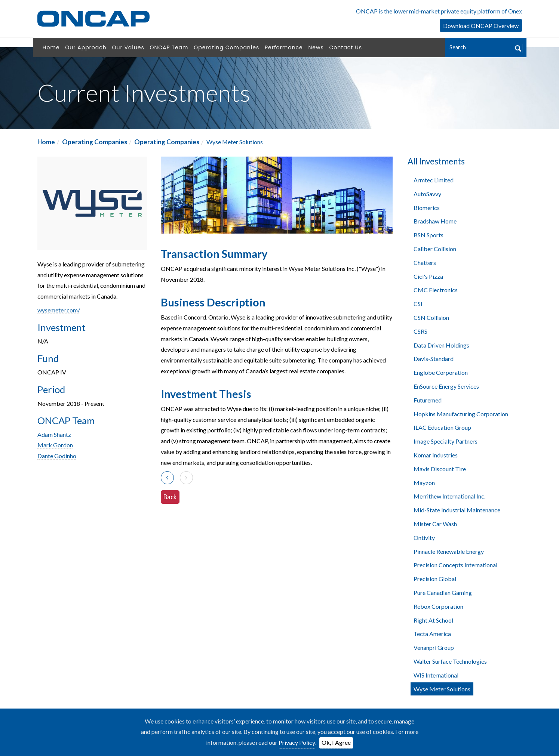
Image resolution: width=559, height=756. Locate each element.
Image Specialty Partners (446, 441)
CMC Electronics (436, 290)
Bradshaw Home (435, 221)
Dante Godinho (57, 456)
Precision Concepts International (455, 565)
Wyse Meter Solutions (442, 689)
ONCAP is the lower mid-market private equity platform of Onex (439, 11)
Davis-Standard (434, 359)
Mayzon (424, 483)
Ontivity (424, 538)
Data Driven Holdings (441, 345)
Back (170, 497)
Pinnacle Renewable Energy (449, 551)
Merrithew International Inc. (449, 496)
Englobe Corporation (441, 372)
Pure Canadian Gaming (443, 593)
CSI (418, 304)
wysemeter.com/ (59, 310)
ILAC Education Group (442, 427)
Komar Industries (436, 455)
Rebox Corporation (438, 606)
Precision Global (435, 579)
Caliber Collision (435, 249)
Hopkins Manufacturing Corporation (461, 414)
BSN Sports (429, 235)
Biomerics (427, 208)
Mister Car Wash (435, 524)
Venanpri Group (434, 647)
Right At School (433, 620)
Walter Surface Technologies (450, 661)
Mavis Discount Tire (440, 469)
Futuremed (428, 400)
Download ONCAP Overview (481, 26)
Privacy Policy (297, 742)
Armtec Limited (434, 180)
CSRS (420, 331)
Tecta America (432, 634)
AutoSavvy (427, 194)
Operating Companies (95, 142)
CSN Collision (431, 317)
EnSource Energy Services (446, 386)
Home (46, 142)
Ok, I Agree (336, 742)
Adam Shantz (54, 434)
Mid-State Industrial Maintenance (457, 510)
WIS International (436, 675)
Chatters (425, 263)
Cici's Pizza (428, 276)
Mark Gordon (55, 445)
